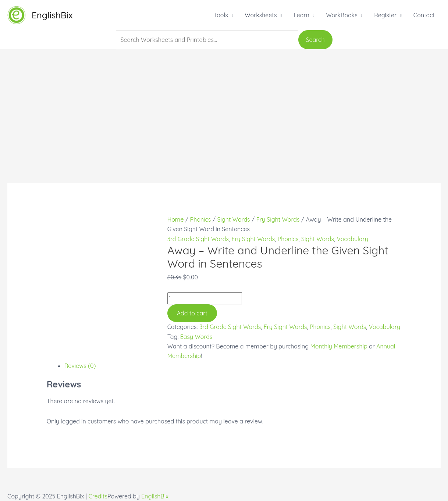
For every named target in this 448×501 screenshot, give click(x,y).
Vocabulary (353, 239)
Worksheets (261, 15)
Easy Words (196, 337)
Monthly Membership (339, 346)
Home (176, 219)
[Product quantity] (205, 298)
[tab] (233, 366)
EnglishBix (52, 15)
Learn (301, 15)
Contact (424, 15)
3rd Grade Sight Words (198, 239)
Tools (221, 15)
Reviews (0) (80, 366)
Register (385, 15)
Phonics (201, 219)
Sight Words (233, 219)
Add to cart (192, 313)
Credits (98, 496)
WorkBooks (342, 15)
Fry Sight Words (278, 219)
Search (315, 40)
